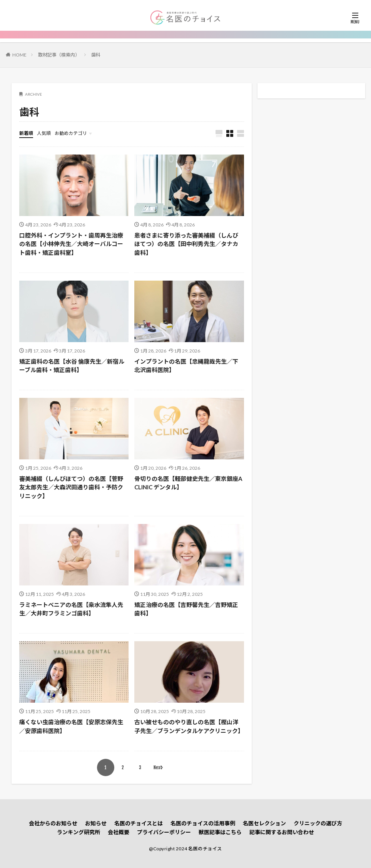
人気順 (44, 133)
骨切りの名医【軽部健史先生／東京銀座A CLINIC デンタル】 (188, 483)
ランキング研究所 (79, 832)
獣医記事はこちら (220, 832)
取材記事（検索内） (59, 55)
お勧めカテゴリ (71, 133)
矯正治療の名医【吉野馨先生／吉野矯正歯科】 (186, 609)
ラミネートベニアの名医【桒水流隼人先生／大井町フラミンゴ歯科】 (71, 609)
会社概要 (119, 832)
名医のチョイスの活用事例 (203, 823)
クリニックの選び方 (318, 823)
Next (158, 767)
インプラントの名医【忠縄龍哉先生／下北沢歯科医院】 (186, 366)
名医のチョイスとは (139, 823)
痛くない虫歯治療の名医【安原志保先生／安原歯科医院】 (71, 726)
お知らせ (96, 823)
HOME (19, 55)
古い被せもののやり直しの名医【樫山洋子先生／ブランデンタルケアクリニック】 (189, 726)
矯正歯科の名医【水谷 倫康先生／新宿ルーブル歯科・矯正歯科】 (72, 366)
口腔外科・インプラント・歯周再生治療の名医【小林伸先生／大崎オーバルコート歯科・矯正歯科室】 (71, 244)
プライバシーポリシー (164, 832)
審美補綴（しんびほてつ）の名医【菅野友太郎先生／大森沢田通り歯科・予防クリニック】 (71, 487)
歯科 (96, 55)
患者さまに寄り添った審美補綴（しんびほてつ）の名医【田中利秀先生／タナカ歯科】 (186, 244)
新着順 (26, 133)
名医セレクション (264, 823)
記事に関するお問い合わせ (282, 832)
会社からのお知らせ (53, 823)
